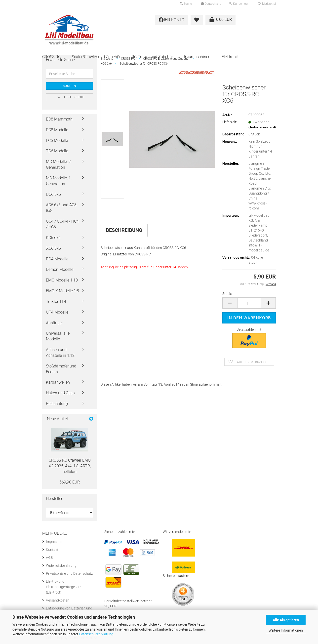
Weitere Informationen (286, 630)
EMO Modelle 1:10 (62, 280)
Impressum (55, 542)
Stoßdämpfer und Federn (61, 369)
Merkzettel (267, 4)
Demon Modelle (60, 269)
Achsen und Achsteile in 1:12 (60, 353)
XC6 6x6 (54, 248)
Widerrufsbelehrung (61, 565)
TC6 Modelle (57, 151)
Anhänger (54, 323)
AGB (49, 558)
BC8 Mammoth (59, 119)
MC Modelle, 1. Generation (59, 181)
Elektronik (230, 57)
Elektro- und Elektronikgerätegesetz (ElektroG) (64, 587)
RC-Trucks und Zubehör (152, 57)
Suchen (70, 86)
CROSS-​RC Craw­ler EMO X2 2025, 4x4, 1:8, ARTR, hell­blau (70, 466)
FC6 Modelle (57, 141)
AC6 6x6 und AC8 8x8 (61, 208)
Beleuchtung (57, 404)
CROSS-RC (51, 57)
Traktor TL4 (56, 302)
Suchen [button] (187, 4)
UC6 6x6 (53, 194)
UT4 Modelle (57, 312)
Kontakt (52, 550)
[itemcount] (249, 303)
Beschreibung (124, 230)
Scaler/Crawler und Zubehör (96, 57)
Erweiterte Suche (70, 97)
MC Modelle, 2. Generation (59, 164)
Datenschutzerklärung (96, 634)
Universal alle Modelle (58, 336)
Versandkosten (58, 600)
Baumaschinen (197, 57)
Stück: (227, 294)
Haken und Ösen (60, 393)
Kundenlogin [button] (239, 4)
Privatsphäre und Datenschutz (69, 573)
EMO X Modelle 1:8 (62, 291)
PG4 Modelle (57, 259)
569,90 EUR (70, 482)
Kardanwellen (58, 382)
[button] (211, 4)
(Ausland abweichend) (262, 127)
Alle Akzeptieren (286, 620)
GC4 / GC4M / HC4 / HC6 (62, 224)
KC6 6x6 (53, 238)
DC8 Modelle (57, 130)
